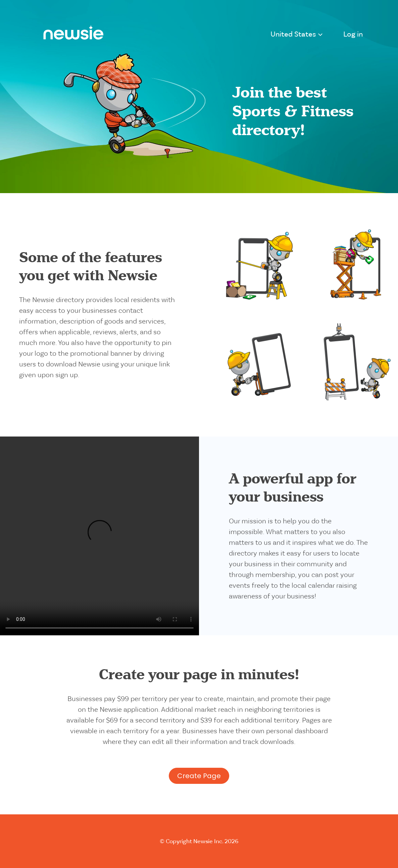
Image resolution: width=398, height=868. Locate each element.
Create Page (199, 776)
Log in (353, 35)
